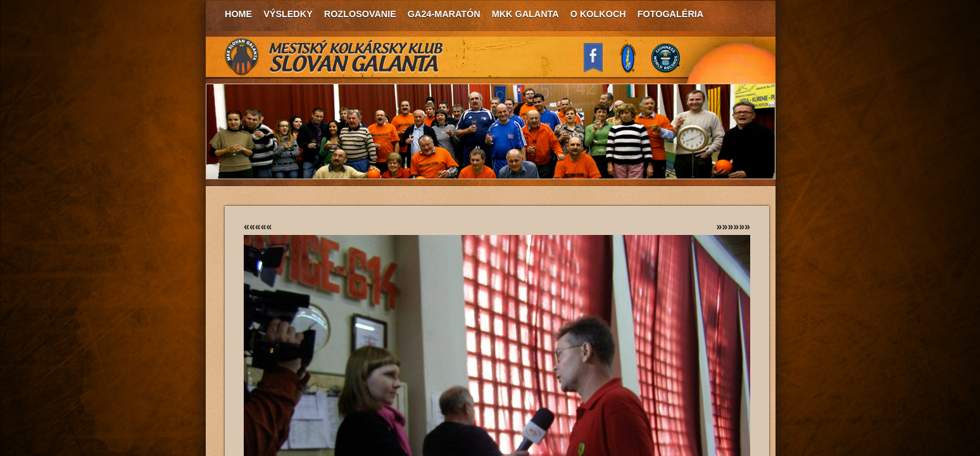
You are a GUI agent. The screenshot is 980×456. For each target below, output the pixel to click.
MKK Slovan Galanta (334, 57)
